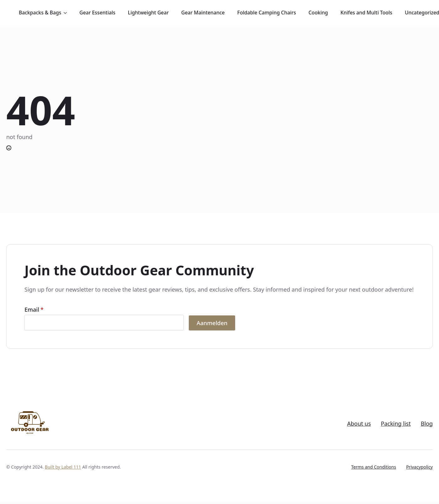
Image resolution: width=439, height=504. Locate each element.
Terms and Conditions (374, 467)
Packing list (396, 424)
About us (359, 424)
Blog (427, 424)
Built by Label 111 (63, 467)
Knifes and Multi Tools (366, 13)
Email (34, 309)
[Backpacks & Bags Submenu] (67, 13)
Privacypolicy (419, 467)
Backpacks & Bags (40, 13)
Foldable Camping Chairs (267, 13)
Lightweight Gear (148, 13)
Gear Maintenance (203, 13)
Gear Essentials (97, 13)
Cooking (318, 13)
